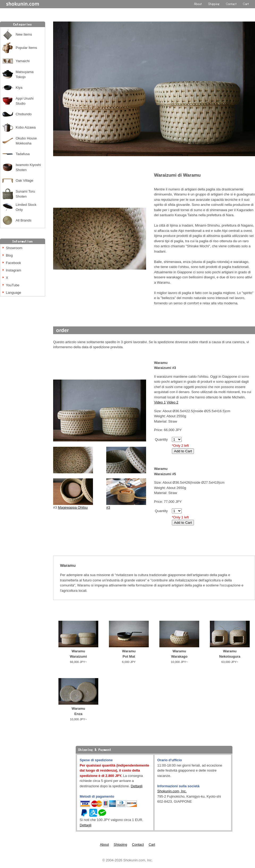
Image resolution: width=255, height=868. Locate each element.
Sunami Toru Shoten (25, 194)
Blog (9, 255)
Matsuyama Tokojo (25, 75)
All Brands (24, 220)
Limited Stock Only (26, 207)
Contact (138, 844)
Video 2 (172, 402)
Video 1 (160, 402)
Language (14, 293)
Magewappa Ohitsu (73, 507)
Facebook (13, 263)
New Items (24, 34)
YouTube (13, 285)
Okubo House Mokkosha (26, 141)
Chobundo (24, 114)
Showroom (14, 248)
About (104, 844)
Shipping (120, 844)
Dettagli (137, 786)
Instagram (14, 270)
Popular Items (26, 48)
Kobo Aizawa (26, 127)
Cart (152, 844)
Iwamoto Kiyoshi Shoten (28, 167)
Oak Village (24, 180)
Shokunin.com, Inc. (172, 791)
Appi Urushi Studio (25, 101)
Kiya (19, 88)
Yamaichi (23, 61)
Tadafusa (23, 154)
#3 (126, 506)
